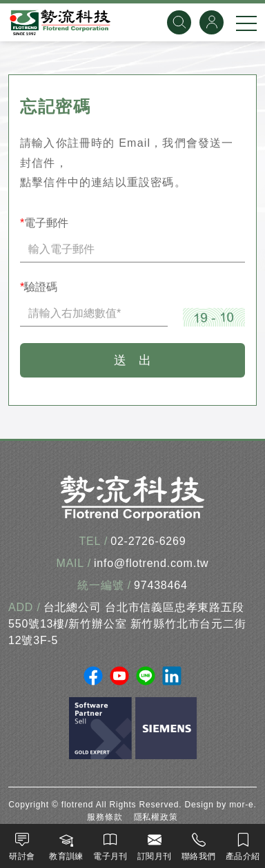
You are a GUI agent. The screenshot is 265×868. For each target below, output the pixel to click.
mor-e (241, 805)
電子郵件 (44, 223)
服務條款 (105, 817)
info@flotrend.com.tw (151, 563)
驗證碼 (39, 287)
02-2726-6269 (148, 541)
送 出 (132, 360)
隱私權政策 (156, 817)
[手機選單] (246, 23)
